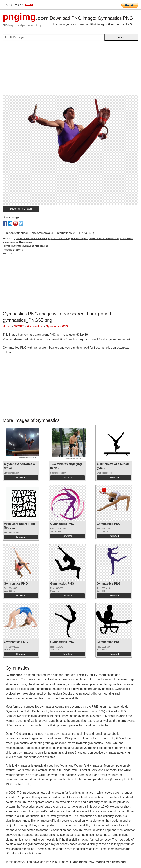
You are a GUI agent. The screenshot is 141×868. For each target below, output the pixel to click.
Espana (29, 4)
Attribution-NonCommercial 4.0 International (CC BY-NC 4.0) (55, 233)
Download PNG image (21, 209)
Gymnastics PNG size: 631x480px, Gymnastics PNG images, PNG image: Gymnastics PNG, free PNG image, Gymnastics (73, 238)
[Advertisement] (70, 69)
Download (21, 478)
